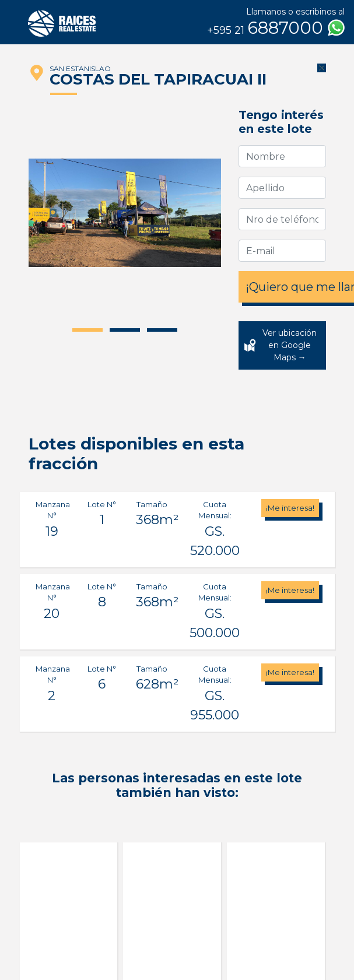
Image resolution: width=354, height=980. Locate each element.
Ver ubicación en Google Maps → (290, 345)
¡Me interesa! (290, 508)
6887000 (276, 28)
